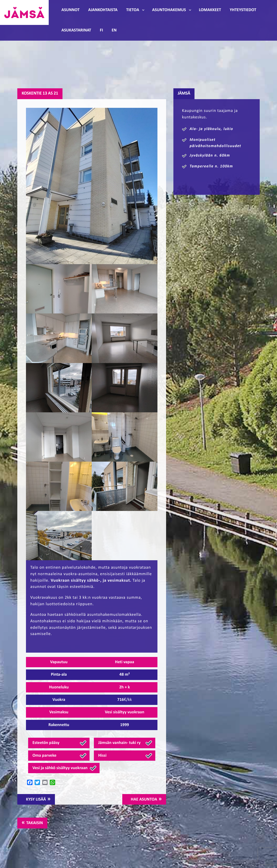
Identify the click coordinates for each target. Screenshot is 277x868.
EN (114, 30)
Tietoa (133, 10)
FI (101, 30)
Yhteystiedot (243, 10)
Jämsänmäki (24, 12)
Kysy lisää (36, 799)
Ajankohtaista (103, 10)
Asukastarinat (76, 30)
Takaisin (34, 823)
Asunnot (70, 10)
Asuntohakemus (169, 10)
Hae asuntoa (144, 799)
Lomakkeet (210, 10)
